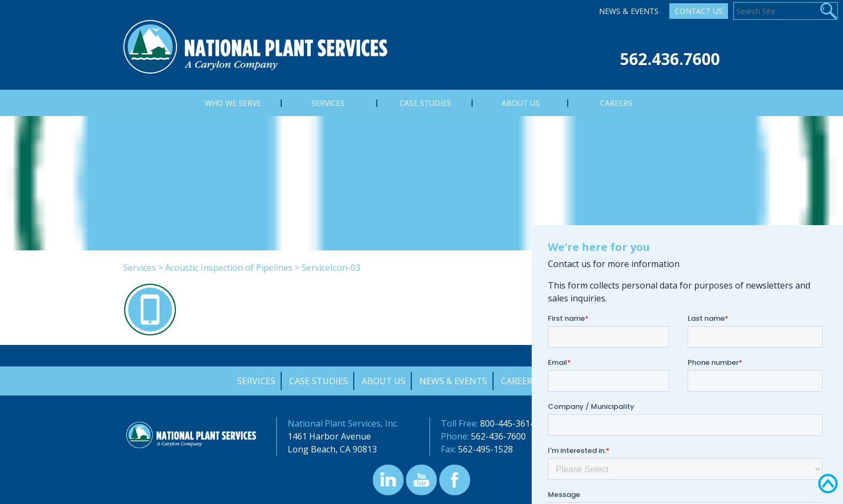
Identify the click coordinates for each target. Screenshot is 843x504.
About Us (384, 381)
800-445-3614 (508, 423)
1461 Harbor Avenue (329, 436)
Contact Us (699, 11)
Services (140, 268)
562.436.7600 (670, 59)
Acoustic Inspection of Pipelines (229, 268)
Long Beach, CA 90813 (332, 449)
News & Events (629, 11)
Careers (519, 381)
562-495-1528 (485, 449)
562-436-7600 (498, 436)
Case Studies (319, 381)
